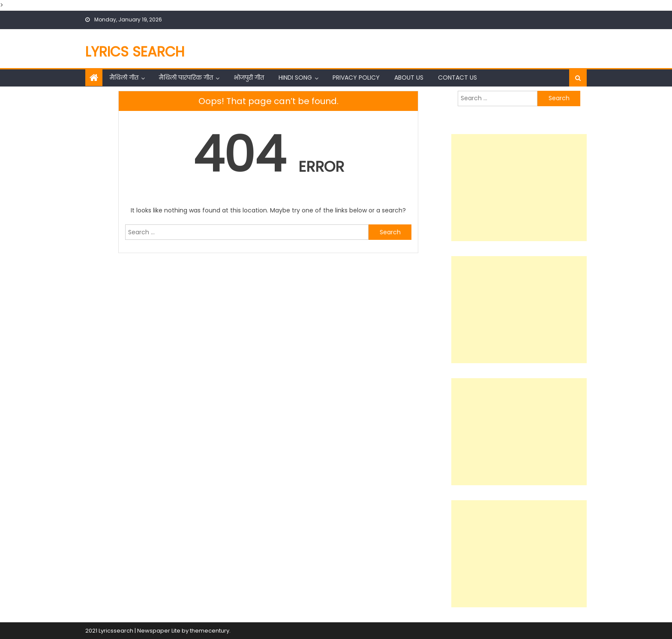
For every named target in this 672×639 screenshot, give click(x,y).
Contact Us (457, 78)
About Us (409, 78)
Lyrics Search (135, 52)
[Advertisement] (519, 188)
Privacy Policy (356, 78)
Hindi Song (295, 78)
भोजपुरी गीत (249, 78)
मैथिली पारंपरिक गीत (186, 78)
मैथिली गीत (124, 78)
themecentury (210, 631)
